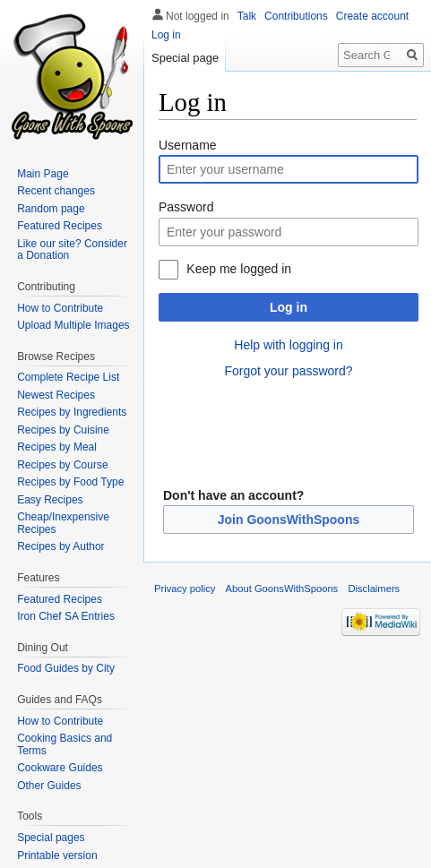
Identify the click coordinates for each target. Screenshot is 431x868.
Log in (289, 307)
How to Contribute (60, 308)
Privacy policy (185, 589)
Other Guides (49, 786)
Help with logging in (288, 345)
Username (188, 145)
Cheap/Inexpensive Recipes (63, 523)
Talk (247, 16)
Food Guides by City (66, 668)
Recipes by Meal (57, 447)
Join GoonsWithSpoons (289, 520)
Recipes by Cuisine (63, 430)
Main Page (43, 174)
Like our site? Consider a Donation (72, 250)
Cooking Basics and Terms (65, 744)
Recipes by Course (62, 465)
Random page (51, 209)
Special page (185, 58)
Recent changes (56, 191)
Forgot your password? (288, 371)
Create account (372, 16)
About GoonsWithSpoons (282, 589)
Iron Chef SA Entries (66, 616)
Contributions (296, 16)
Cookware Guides (60, 768)
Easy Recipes (50, 500)
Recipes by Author (60, 546)
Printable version (57, 855)
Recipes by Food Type (70, 482)
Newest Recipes (56, 395)
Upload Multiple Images (73, 325)
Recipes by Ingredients (72, 412)
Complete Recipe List (68, 377)
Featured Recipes (60, 226)
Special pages (51, 838)
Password (186, 207)
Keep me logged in (239, 269)
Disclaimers (374, 589)
